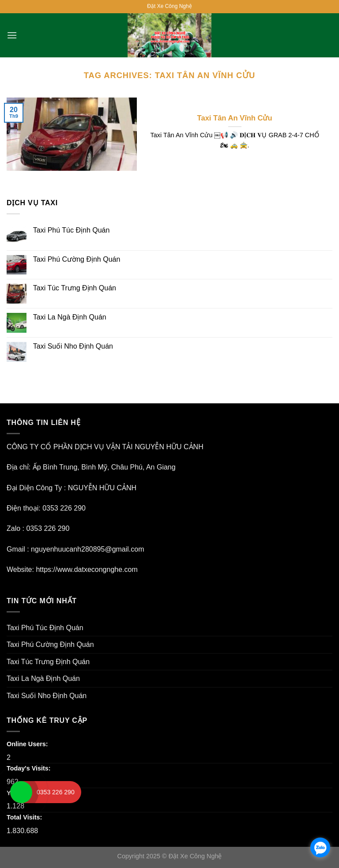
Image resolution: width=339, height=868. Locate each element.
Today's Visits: (30, 768)
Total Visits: (25, 817)
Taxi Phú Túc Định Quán (72, 230)
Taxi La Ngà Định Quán (70, 317)
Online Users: (28, 744)
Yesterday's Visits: (35, 793)
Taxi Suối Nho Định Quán (73, 346)
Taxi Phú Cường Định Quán (77, 259)
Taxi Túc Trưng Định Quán (75, 288)
